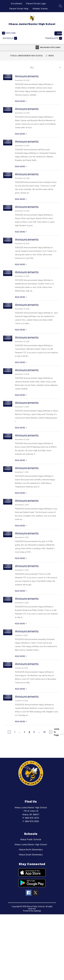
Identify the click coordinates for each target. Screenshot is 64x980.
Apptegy (37, 911)
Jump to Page (57, 732)
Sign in (60, 33)
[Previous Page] (9, 732)
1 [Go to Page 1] (15, 732)
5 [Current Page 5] (29, 732)
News (51, 56)
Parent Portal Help (19, 9)
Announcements (27, 76)
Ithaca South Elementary (31, 855)
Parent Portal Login (36, 4)
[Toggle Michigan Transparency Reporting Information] (37, 47)
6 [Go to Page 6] (34, 732)
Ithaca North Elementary (31, 850)
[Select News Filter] (45, 68)
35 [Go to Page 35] (44, 732)
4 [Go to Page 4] (25, 732)
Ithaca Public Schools (31, 839)
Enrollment (17, 4)
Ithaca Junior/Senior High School (27, 56)
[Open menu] (9, 33)
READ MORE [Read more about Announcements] (21, 101)
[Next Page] (51, 732)
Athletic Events (40, 9)
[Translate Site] (53, 38)
